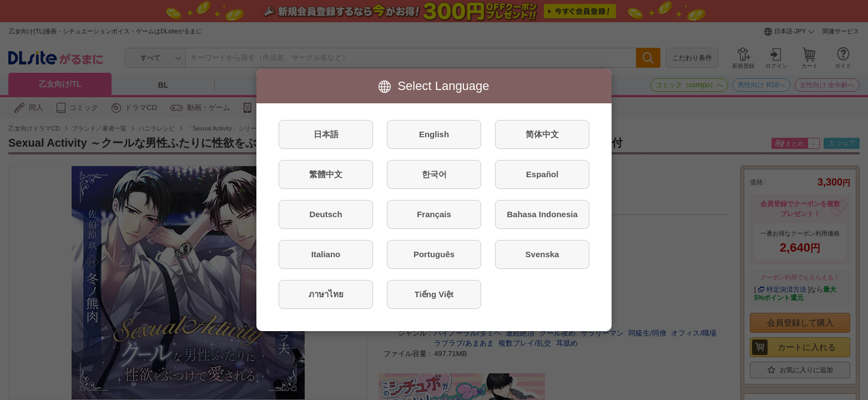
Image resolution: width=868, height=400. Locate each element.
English (434, 134)
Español (542, 174)
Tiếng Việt (434, 294)
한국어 (434, 174)
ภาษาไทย (326, 294)
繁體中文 (326, 174)
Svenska (542, 254)
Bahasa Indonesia (542, 214)
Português (434, 254)
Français (434, 214)
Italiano (326, 254)
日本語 (326, 134)
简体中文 (542, 134)
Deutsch (325, 214)
